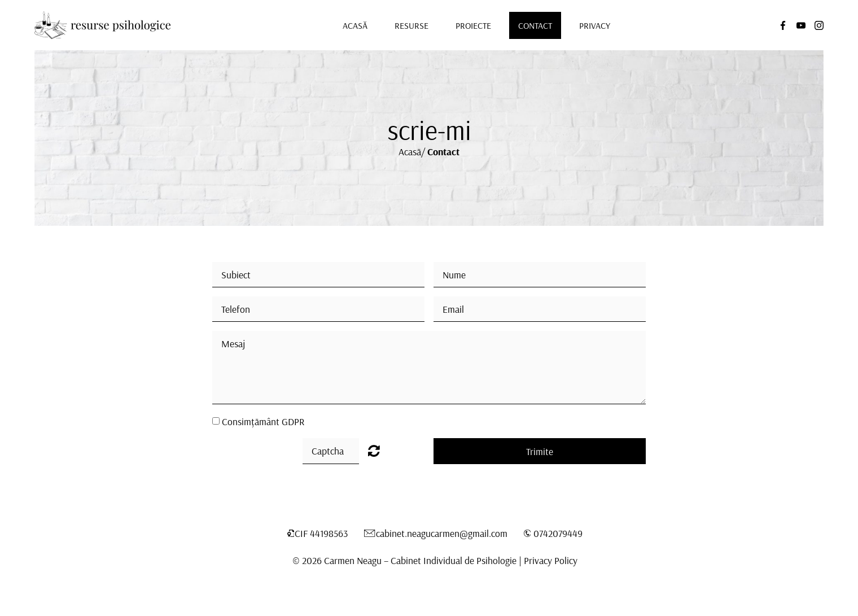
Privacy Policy (551, 560)
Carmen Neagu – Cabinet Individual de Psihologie (420, 560)
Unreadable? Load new (374, 451)
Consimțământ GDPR (263, 421)
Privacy (595, 25)
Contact (535, 25)
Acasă (355, 25)
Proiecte (473, 25)
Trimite (540, 451)
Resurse (412, 25)
